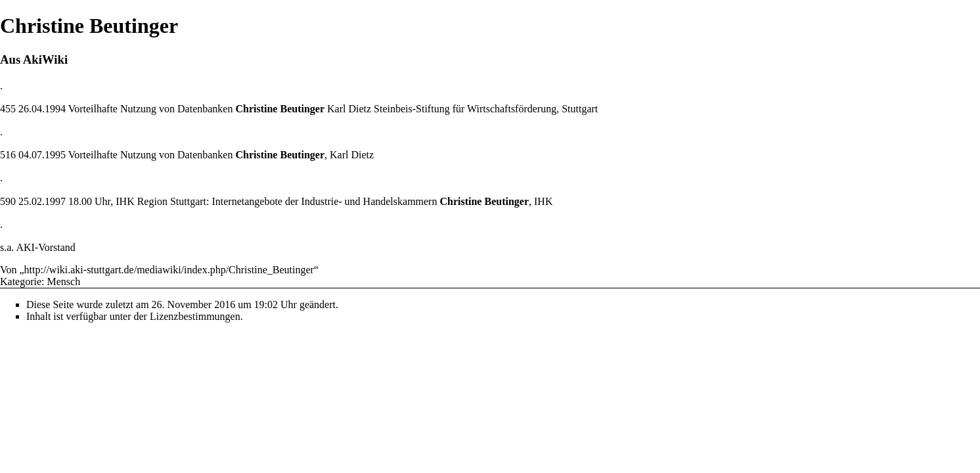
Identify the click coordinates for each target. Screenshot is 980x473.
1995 (55, 155)
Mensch (64, 282)
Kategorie (21, 282)
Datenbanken (205, 109)
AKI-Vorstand (45, 247)
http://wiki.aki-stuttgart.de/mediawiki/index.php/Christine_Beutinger (169, 270)
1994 (55, 109)
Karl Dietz (349, 109)
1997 (55, 201)
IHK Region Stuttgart (161, 201)
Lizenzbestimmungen (195, 316)
